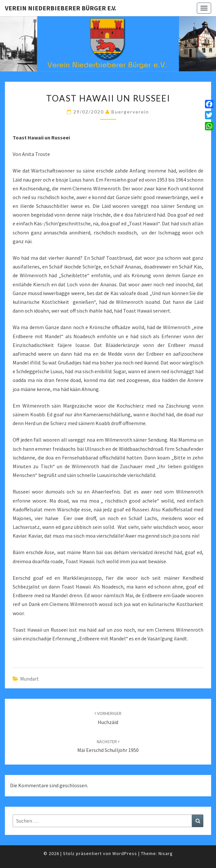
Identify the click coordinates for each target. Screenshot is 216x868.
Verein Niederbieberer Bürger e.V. (61, 8)
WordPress (125, 853)
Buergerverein (130, 112)
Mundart (30, 679)
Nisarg (166, 853)
